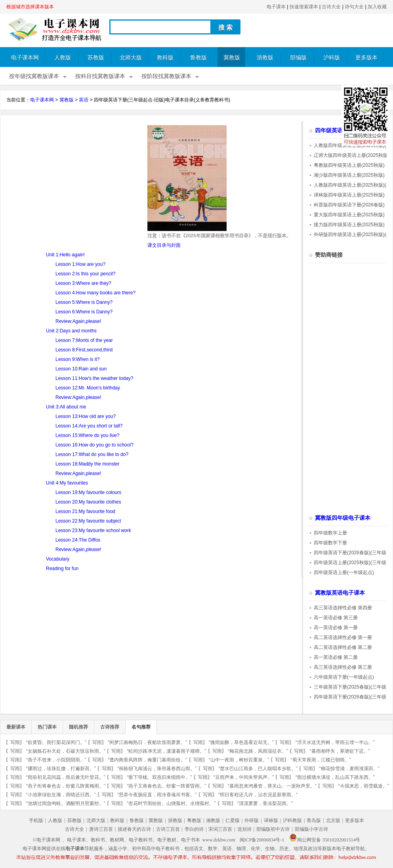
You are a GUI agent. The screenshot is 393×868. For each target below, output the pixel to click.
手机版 (36, 820)
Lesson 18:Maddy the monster (87, 464)
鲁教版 (198, 58)
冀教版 (232, 58)
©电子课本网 (47, 840)
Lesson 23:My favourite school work (93, 530)
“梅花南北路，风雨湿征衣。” (258, 751)
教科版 (165, 58)
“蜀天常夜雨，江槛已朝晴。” (321, 760)
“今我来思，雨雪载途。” (364, 786)
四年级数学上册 (330, 533)
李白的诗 (194, 829)
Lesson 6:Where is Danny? (84, 312)
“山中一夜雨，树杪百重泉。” (239, 760)
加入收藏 (377, 7)
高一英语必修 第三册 (336, 618)
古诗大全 (331, 7)
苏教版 (96, 58)
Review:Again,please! (78, 321)
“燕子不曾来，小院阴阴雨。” (56, 760)
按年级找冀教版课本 (34, 76)
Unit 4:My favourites (67, 483)
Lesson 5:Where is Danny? (84, 302)
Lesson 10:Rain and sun (81, 369)
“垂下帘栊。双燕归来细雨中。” (159, 777)
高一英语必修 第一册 (336, 628)
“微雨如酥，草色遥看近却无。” (241, 742)
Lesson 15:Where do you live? (87, 435)
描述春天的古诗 (134, 829)
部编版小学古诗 (311, 829)
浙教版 (265, 58)
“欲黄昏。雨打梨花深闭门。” (56, 742)
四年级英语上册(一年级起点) (344, 572)
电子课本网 (25, 58)
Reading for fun (62, 568)
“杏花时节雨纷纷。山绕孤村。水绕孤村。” (171, 803)
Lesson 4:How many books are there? (95, 293)
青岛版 (314, 820)
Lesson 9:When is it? (77, 359)
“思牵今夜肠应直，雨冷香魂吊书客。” (157, 795)
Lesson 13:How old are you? (86, 416)
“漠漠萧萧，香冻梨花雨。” (265, 803)
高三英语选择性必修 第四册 (343, 608)
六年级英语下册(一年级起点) (344, 677)
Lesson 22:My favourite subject (88, 521)
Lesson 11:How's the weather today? (94, 378)
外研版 (252, 820)
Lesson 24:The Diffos (78, 540)
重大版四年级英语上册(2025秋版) (349, 215)
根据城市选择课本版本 (30, 7)
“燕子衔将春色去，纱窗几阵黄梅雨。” (66, 786)
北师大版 (131, 58)
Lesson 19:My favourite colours (88, 492)
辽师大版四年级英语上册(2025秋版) (352, 155)
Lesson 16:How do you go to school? (94, 445)
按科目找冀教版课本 (100, 76)
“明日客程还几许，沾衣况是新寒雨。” (258, 795)
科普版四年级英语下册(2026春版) (349, 205)
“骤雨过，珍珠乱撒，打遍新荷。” (61, 769)
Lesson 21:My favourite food (85, 511)
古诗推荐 (110, 727)
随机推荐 (78, 727)
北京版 (333, 820)
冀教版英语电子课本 (340, 593)
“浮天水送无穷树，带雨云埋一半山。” (335, 742)
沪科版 (332, 58)
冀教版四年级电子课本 (343, 518)
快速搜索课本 (304, 7)
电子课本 (276, 7)
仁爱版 (233, 820)
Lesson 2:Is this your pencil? (85, 274)
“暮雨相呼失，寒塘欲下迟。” (340, 751)
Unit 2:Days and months (71, 331)
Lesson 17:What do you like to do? (92, 454)
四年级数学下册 (330, 543)
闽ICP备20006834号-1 (262, 840)
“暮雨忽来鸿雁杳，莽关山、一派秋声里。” (272, 786)
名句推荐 (141, 727)
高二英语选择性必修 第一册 (343, 637)
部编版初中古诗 (273, 829)
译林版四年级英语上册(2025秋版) (349, 195)
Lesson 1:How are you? (80, 264)
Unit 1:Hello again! (65, 255)
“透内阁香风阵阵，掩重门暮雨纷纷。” (147, 760)
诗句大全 (354, 7)
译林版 (271, 820)
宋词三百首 (220, 829)
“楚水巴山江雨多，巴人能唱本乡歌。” (258, 769)
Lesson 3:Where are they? (83, 283)
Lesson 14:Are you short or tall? (89, 426)
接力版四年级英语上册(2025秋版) (349, 225)
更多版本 (366, 58)
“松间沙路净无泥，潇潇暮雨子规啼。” (166, 751)
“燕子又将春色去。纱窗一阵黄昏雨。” (166, 786)
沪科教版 (292, 820)
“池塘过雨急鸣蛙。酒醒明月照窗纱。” (66, 803)
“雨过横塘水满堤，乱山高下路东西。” (335, 777)
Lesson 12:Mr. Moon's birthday (88, 388)
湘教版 (213, 820)
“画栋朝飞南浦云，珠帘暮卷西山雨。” (157, 769)
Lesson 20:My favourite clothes (88, 502)
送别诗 (244, 829)
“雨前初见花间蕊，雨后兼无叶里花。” (66, 777)
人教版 (63, 58)
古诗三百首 (168, 829)
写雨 (15, 742)
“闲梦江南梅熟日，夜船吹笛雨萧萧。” (147, 742)
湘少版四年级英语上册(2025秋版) (349, 175)
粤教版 (194, 820)
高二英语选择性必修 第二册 (343, 647)
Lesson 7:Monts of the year (84, 340)
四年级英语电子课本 (340, 131)
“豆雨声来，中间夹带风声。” (244, 777)
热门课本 (47, 727)
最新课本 (16, 727)
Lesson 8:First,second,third (84, 350)
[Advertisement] (73, 181)
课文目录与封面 (164, 245)
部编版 (298, 58)
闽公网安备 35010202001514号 (325, 840)
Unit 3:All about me (66, 407)
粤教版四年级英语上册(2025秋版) (349, 165)
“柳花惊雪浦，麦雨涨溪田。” (349, 769)
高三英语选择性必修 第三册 (343, 667)
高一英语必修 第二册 (336, 657)
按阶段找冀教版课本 (166, 76)
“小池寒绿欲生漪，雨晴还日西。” (61, 795)
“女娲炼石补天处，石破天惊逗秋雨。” (66, 751)
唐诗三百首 (101, 829)
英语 (84, 100)
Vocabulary (58, 559)
